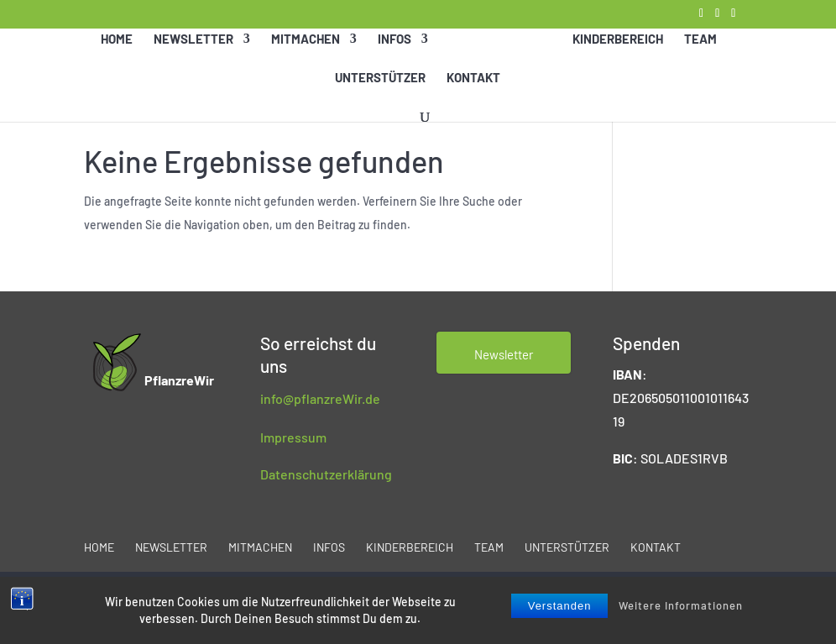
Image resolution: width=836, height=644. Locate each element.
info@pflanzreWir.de (320, 398)
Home (118, 59)
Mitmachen (306, 59)
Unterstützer (380, 97)
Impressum (293, 437)
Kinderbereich (617, 59)
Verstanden (560, 606)
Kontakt (473, 97)
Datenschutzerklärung (326, 474)
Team (700, 59)
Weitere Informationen (681, 605)
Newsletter (194, 59)
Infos (395, 59)
